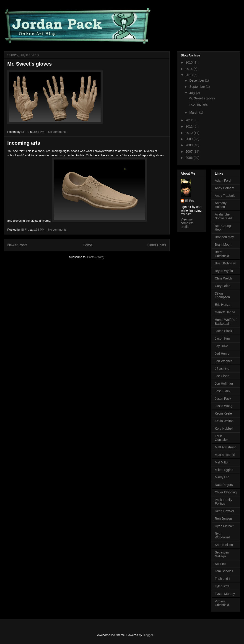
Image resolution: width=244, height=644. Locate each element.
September (197, 87)
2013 (190, 75)
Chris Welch (223, 278)
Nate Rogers (224, 485)
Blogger (148, 635)
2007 (190, 152)
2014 (190, 69)
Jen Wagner (223, 361)
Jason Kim (222, 338)
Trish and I (222, 579)
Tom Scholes (224, 571)
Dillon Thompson (222, 295)
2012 (190, 120)
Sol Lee (220, 564)
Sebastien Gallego (222, 554)
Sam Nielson (224, 545)
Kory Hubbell (224, 428)
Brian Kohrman (225, 263)
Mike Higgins (224, 470)
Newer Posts (17, 245)
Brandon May (224, 237)
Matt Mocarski (225, 455)
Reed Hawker (225, 511)
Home (88, 245)
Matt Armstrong (226, 447)
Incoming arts (24, 143)
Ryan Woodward (222, 536)
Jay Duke (221, 346)
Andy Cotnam (225, 188)
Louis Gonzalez (222, 438)
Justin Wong (224, 406)
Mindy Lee (222, 477)
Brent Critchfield (222, 254)
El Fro (190, 201)
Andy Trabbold (225, 196)
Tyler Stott (222, 586)
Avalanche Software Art (223, 216)
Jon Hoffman (224, 383)
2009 (190, 139)
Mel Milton (222, 462)
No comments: (58, 132)
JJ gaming (222, 368)
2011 (190, 126)
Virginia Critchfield (222, 603)
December (197, 80)
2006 (190, 158)
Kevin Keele (223, 413)
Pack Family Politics (223, 502)
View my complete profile (187, 223)
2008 (190, 145)
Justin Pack (223, 399)
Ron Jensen (223, 519)
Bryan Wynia (224, 271)
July (193, 93)
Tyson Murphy (225, 594)
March (194, 112)
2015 (190, 62)
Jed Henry (222, 354)
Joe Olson (222, 376)
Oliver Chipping (226, 492)
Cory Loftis (222, 286)
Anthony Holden (221, 205)
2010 (190, 133)
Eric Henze (223, 305)
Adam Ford (223, 181)
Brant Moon (223, 245)
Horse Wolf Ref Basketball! (226, 322)
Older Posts (157, 245)
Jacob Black (223, 331)
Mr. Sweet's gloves (30, 64)
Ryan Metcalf (224, 526)
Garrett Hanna (225, 312)
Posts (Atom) (96, 257)
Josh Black (223, 391)
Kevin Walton (224, 421)
